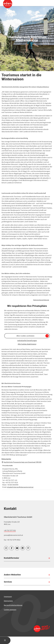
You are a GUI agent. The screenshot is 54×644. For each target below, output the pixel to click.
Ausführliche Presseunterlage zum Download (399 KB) (23, 489)
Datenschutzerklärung (41, 300)
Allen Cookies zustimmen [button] (25, 336)
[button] (11, 212)
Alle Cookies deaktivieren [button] (27, 344)
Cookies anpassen (10, 636)
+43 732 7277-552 (10, 557)
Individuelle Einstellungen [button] (27, 341)
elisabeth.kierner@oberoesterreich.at (20, 514)
